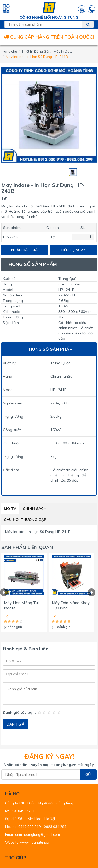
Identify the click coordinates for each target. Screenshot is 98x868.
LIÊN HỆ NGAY (73, 250)
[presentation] (4, 592)
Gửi (88, 774)
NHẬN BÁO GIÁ (24, 250)
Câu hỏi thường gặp (25, 520)
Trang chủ (9, 51)
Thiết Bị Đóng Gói (35, 51)
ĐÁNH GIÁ (15, 724)
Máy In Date (63, 51)
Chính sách (35, 509)
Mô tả (10, 509)
